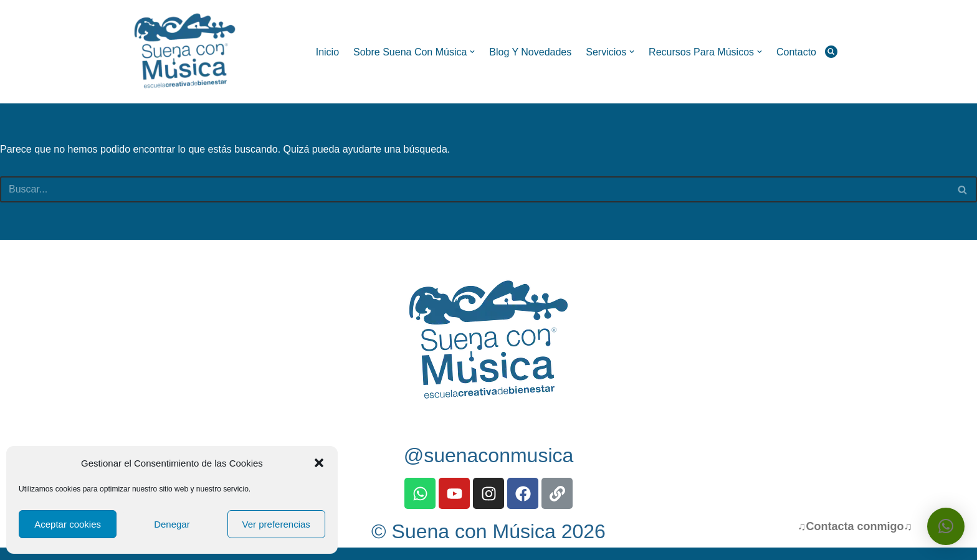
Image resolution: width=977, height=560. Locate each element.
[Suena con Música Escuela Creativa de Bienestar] (186, 52)
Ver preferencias (276, 524)
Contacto (796, 52)
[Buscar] (831, 52)
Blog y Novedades (530, 52)
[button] (319, 463)
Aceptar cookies (68, 524)
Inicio (327, 52)
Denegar (172, 524)
